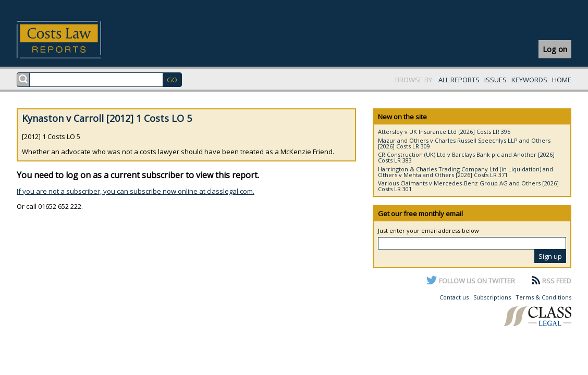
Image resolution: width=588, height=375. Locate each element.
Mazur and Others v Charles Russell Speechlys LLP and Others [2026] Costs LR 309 (464, 143)
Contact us (454, 297)
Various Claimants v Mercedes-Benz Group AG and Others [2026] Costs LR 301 (468, 186)
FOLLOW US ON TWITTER (477, 281)
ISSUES (495, 80)
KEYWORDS (529, 80)
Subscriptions (492, 297)
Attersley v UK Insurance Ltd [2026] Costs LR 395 (444, 132)
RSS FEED (557, 281)
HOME (562, 80)
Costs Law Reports (71, 40)
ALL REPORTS (459, 80)
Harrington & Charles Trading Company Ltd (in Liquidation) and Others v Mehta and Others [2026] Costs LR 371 (465, 172)
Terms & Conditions (543, 297)
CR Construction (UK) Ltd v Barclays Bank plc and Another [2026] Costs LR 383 (466, 157)
